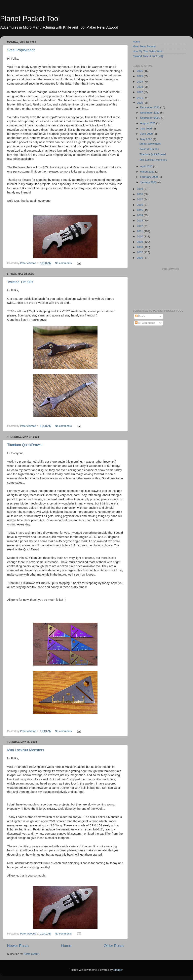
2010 (140, 236)
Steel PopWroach (21, 50)
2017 (140, 199)
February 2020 (149, 177)
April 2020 (147, 166)
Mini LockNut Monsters (26, 750)
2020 (140, 103)
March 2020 (148, 172)
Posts (140, 316)
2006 (140, 258)
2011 (140, 231)
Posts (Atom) (32, 954)
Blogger (118, 970)
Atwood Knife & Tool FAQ (148, 56)
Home (66, 946)
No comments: (64, 263)
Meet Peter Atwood (144, 46)
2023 (140, 87)
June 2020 (147, 134)
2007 (140, 252)
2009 (140, 242)
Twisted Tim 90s (20, 282)
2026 (140, 71)
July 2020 (146, 129)
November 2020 (150, 113)
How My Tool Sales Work (148, 51)
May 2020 (146, 139)
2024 (140, 82)
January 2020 (149, 182)
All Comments (145, 323)
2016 (140, 205)
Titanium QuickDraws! (25, 445)
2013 (140, 221)
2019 (140, 189)
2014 (140, 215)
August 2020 (148, 123)
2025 (140, 76)
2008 (140, 247)
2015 (140, 210)
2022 (140, 92)
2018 (140, 194)
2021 (140, 98)
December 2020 (150, 107)
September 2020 (151, 118)
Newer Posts (18, 946)
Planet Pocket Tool (30, 19)
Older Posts (114, 946)
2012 (140, 226)
